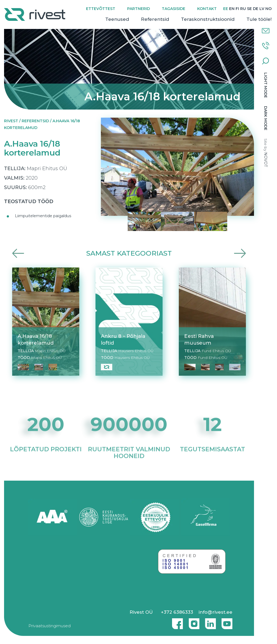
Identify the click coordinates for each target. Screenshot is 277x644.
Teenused (117, 19)
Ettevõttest (101, 9)
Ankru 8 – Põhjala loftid (123, 339)
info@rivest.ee (215, 612)
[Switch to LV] (262, 9)
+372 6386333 (177, 612)
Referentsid (155, 19)
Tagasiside (174, 9)
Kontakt (207, 9)
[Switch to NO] (268, 9)
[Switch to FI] (237, 9)
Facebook (176, 622)
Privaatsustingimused (50, 626)
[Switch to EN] (232, 9)
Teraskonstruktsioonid (208, 19)
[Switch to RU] (243, 9)
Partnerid (138, 9)
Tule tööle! (259, 19)
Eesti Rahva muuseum (199, 339)
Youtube (227, 622)
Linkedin (209, 622)
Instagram (193, 622)
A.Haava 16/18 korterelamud (36, 339)
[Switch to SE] (249, 9)
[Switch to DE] (256, 9)
